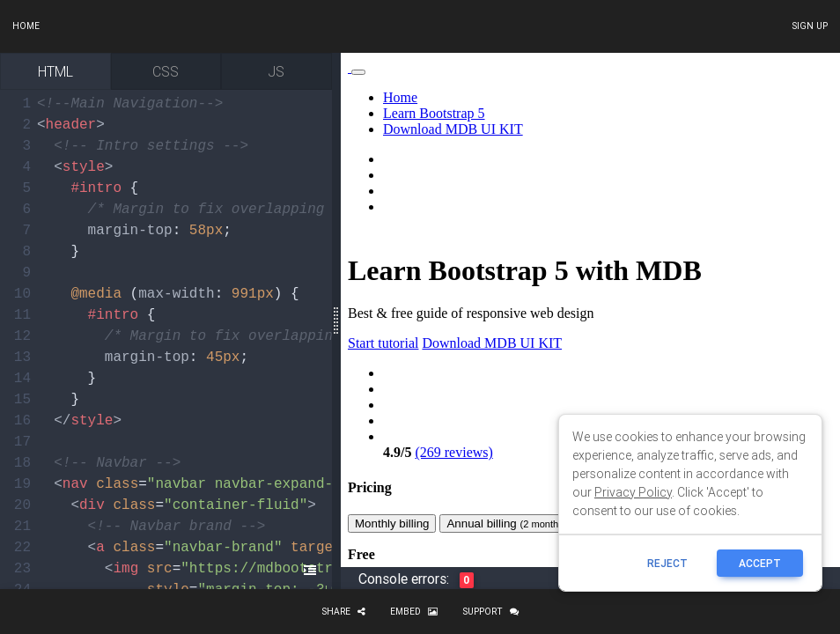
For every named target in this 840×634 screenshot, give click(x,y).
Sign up (810, 26)
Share (343, 612)
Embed (414, 612)
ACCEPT (760, 563)
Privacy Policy (633, 492)
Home (26, 26)
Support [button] (490, 612)
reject (667, 563)
